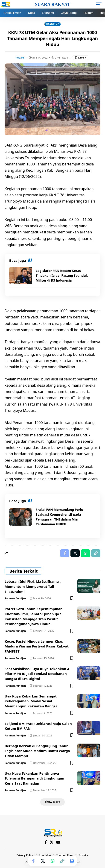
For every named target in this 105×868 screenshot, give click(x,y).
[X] (52, 842)
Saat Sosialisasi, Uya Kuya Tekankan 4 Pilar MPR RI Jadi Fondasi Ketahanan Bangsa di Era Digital (37, 674)
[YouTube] (58, 842)
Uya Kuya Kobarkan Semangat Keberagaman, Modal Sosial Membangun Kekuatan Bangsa (31, 701)
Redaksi (20, 57)
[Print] (72, 861)
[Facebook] (46, 842)
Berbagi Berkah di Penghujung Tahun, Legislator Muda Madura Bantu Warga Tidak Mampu (37, 751)
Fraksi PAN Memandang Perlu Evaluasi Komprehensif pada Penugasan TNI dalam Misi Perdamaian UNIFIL (59, 517)
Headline (52, 24)
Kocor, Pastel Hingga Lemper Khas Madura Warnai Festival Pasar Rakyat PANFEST (37, 646)
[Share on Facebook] (33, 861)
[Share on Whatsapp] (52, 861)
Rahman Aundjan (15, 598)
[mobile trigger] (100, 4)
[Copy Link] (62, 861)
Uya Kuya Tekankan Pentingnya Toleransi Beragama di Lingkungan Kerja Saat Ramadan (34, 778)
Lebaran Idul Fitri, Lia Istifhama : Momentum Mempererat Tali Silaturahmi (33, 586)
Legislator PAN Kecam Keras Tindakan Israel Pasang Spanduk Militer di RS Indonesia (62, 275)
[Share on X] (43, 861)
